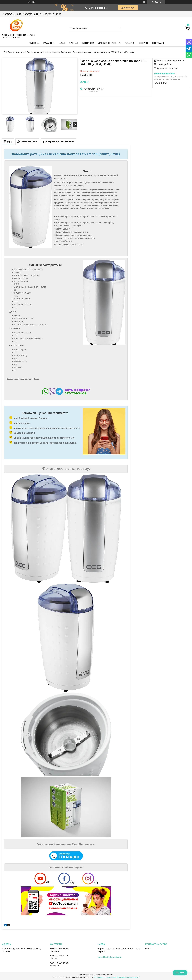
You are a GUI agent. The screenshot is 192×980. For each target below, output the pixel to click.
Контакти (88, 43)
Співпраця (158, 43)
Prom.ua (110, 975)
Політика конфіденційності (129, 977)
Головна (34, 43)
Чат (180, 973)
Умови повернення (109, 43)
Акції (62, 43)
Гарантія (129, 43)
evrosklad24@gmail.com (110, 957)
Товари (47, 43)
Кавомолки (66, 52)
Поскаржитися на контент (105, 977)
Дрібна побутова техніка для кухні (43, 52)
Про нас (74, 43)
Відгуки (143, 43)
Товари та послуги (16, 52)
